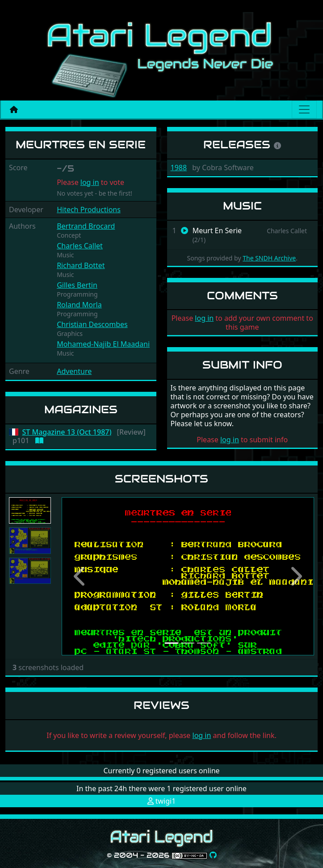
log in (90, 182)
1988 (179, 168)
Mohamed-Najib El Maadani (103, 344)
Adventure (74, 371)
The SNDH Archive (269, 258)
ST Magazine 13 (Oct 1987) (67, 432)
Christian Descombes (92, 324)
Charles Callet (80, 246)
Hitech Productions (89, 210)
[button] (81, 576)
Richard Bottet (81, 265)
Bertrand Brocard (86, 226)
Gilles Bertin (77, 285)
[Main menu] (304, 109)
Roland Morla (79, 305)
